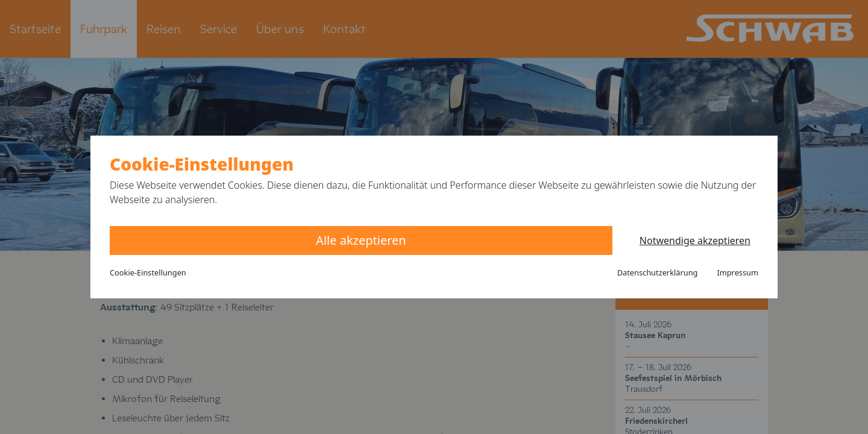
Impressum (737, 272)
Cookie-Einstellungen (148, 272)
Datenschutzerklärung (658, 272)
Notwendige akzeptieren (695, 241)
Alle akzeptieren (361, 240)
